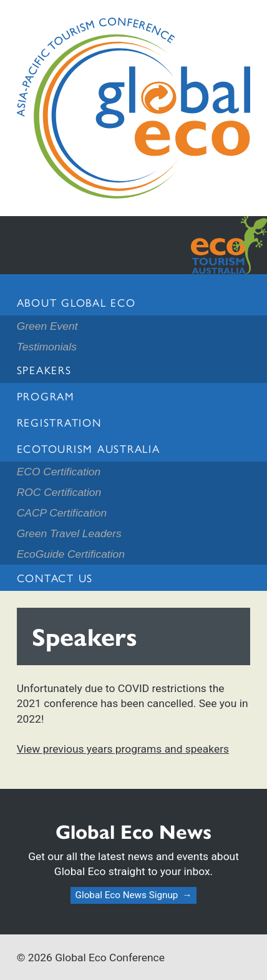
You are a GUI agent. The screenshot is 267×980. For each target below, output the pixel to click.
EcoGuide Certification (71, 554)
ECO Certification (59, 472)
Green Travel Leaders (69, 533)
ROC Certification (59, 492)
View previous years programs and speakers (123, 749)
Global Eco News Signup (127, 895)
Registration (59, 422)
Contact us (55, 577)
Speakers (44, 369)
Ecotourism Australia (89, 448)
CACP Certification (62, 513)
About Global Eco (76, 302)
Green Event (47, 326)
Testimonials (47, 347)
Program (46, 396)
